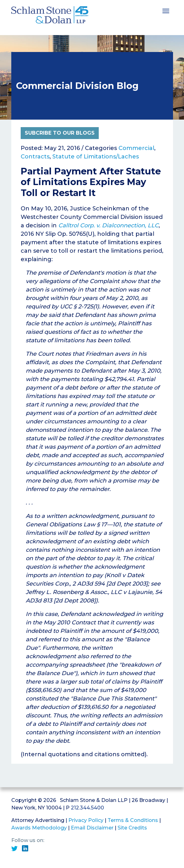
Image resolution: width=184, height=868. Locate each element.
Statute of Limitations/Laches (96, 157)
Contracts (35, 157)
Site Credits (132, 828)
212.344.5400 (87, 808)
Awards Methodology (39, 828)
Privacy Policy (86, 820)
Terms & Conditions (133, 820)
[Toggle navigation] (166, 10)
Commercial (136, 148)
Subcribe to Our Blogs (60, 133)
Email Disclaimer (92, 828)
